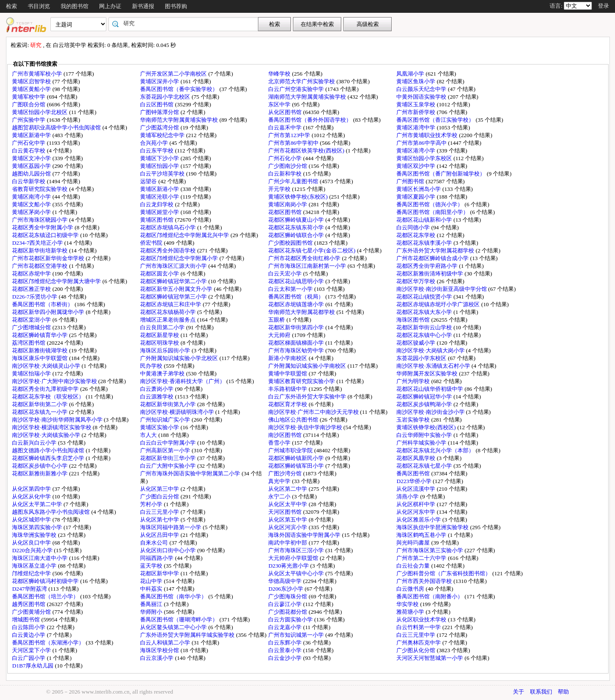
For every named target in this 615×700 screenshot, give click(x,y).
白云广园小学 (29, 658)
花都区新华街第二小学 (40, 404)
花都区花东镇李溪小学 (425, 243)
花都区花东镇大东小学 (425, 312)
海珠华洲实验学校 (35, 535)
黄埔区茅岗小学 (32, 212)
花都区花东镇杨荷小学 (168, 312)
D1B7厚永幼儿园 (33, 666)
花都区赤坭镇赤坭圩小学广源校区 (439, 304)
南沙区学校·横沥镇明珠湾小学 (178, 412)
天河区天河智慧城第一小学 (430, 658)
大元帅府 (280, 335)
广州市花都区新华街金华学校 (49, 258)
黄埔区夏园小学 (416, 197)
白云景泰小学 (286, 650)
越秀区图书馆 (29, 604)
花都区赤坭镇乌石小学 (168, 227)
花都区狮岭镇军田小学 (297, 466)
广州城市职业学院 (291, 450)
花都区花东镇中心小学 (425, 335)
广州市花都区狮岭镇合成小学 (433, 258)
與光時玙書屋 (414, 543)
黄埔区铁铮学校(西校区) (427, 427)
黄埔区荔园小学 (32, 166)
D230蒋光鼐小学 (289, 566)
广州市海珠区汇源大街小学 (174, 266)
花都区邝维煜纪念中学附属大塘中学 (57, 281)
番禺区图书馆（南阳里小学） (433, 212)
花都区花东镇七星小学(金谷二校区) (312, 250)
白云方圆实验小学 (291, 619)
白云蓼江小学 (286, 604)
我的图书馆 (75, 6)
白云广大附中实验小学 (168, 466)
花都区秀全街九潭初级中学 (46, 389)
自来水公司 (155, 543)
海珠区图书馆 (414, 320)
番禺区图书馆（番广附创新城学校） (441, 174)
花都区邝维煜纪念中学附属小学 (180, 258)
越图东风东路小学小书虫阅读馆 (51, 512)
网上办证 (110, 6)
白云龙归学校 (157, 204)
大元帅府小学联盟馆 (294, 558)
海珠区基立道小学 (35, 566)
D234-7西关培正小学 (38, 243)
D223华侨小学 (414, 481)
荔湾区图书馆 (29, 343)
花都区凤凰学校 (416, 458)
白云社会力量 (414, 566)
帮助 (563, 692)
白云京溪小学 (157, 658)
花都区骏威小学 (416, 343)
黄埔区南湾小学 (32, 197)
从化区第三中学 (160, 489)
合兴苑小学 (155, 143)
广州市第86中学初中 (294, 143)
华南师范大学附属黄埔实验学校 (180, 120)
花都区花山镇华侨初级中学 (430, 389)
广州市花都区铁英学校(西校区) (307, 151)
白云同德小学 (414, 227)
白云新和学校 (286, 174)
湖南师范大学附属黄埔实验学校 (308, 97)
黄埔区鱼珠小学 (416, 81)
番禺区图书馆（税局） (297, 297)
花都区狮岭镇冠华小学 (425, 397)
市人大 (149, 435)
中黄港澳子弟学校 (163, 373)
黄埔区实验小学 (160, 427)
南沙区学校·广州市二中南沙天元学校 (314, 412)
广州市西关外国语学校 (425, 581)
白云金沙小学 (286, 658)
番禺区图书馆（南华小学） (174, 596)
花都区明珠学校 (160, 343)
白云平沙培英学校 (163, 174)
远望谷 (149, 181)
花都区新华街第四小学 (297, 327)
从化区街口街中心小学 (168, 550)
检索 (12, 6)
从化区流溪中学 (416, 489)
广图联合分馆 (29, 104)
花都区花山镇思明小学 (297, 281)
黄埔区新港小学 (160, 189)
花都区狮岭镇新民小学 (297, 458)
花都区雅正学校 (32, 289)
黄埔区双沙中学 (416, 166)
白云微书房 (411, 589)
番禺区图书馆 (414, 473)
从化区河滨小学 (288, 527)
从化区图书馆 (286, 112)
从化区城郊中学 (32, 520)
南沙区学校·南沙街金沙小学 (431, 412)
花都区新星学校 (160, 335)
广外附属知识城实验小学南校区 (308, 366)
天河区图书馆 (286, 512)
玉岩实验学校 (414, 420)
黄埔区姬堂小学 (160, 212)
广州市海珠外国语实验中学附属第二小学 (191, 473)
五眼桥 (277, 320)
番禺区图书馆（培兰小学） (46, 596)
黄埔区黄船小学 (32, 89)
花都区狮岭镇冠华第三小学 (174, 297)
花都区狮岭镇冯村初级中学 (46, 581)
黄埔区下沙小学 (160, 158)
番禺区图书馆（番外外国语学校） (310, 120)
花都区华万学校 (416, 281)
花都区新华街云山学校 (425, 327)
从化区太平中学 (288, 504)
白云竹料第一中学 (419, 627)
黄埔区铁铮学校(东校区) (299, 197)
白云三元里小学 (160, 512)
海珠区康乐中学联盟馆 (40, 358)
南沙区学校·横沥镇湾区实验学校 (52, 427)
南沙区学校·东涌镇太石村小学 (434, 366)
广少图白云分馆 (160, 496)
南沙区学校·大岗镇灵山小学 (47, 366)
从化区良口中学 (32, 543)
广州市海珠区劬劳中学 (297, 350)
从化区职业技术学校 (422, 619)
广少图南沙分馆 (288, 166)
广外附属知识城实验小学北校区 (180, 358)
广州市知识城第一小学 (297, 635)
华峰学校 (280, 74)
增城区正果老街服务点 (168, 320)
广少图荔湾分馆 (160, 127)
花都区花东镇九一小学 (40, 412)
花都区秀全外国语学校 (168, 250)
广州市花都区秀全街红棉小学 (305, 258)
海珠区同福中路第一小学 (171, 527)
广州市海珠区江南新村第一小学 (308, 266)
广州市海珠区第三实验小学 (430, 550)
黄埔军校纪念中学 (163, 135)
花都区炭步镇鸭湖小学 (425, 404)
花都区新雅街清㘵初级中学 (430, 274)
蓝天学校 (152, 566)
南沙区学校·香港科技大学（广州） (183, 381)
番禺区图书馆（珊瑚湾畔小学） (180, 619)
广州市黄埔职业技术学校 (428, 135)
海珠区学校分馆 (160, 650)
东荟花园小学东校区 (422, 358)
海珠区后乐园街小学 (166, 350)
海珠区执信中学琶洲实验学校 (433, 527)
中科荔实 (152, 589)
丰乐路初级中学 (288, 389)
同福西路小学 (157, 558)
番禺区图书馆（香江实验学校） (436, 120)
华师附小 (152, 612)
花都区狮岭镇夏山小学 (297, 220)
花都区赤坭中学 (32, 274)
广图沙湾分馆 (286, 473)
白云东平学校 (157, 151)
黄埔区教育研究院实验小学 (302, 381)
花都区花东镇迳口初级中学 (46, 235)
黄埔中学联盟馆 (288, 373)
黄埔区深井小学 (160, 81)
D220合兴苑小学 (33, 550)
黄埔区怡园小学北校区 (40, 112)
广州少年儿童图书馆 (294, 181)
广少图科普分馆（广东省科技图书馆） (444, 573)
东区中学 (280, 104)
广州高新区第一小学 (166, 450)
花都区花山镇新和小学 (425, 220)
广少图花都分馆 (288, 612)
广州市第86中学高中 (422, 143)
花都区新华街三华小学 (168, 458)
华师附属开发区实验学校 (428, 373)
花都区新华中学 (160, 573)
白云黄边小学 (29, 635)
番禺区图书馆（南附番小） (430, 596)
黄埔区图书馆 (157, 220)
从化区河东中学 (416, 512)
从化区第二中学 (288, 489)
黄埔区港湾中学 (416, 127)
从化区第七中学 (160, 520)
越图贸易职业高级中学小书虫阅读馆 (57, 127)
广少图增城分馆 (32, 327)
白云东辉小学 (286, 643)
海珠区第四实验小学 (38, 527)
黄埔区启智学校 (32, 81)
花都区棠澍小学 (32, 320)
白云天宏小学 (286, 274)
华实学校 (408, 604)
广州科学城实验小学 (422, 443)
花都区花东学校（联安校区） (49, 397)
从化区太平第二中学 (38, 504)
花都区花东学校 (416, 235)
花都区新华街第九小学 (168, 404)
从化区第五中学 (288, 520)
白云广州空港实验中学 (297, 89)
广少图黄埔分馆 (32, 612)
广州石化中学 (29, 143)
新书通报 (143, 6)
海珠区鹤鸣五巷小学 (422, 535)
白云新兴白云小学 (35, 443)
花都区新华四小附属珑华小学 (49, 312)
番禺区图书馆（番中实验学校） (180, 89)
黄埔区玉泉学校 (416, 104)
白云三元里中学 (416, 635)
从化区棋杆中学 (416, 504)
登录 (603, 6)
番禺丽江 (152, 604)
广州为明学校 (414, 381)
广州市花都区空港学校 (40, 266)
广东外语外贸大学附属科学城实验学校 (188, 635)
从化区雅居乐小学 (419, 520)
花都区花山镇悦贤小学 (425, 297)
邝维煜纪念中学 (32, 573)
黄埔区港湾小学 (416, 151)
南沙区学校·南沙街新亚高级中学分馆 (442, 289)
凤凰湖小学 (411, 74)
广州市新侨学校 (416, 112)
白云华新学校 (29, 181)
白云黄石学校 (29, 151)
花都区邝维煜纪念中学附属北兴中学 (185, 235)
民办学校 (152, 366)
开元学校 (280, 189)
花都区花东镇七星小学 (425, 466)
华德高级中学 (286, 581)
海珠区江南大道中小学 (40, 558)
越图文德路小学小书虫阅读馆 (49, 450)
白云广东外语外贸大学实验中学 (308, 397)
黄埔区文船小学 (32, 204)
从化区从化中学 (32, 496)
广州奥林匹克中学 (419, 643)
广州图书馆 (411, 181)
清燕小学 (408, 496)
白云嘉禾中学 (286, 127)
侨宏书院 (152, 243)
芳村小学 (152, 504)
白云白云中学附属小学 (168, 443)
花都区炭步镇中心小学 (40, 466)
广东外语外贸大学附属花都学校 (436, 250)
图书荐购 (176, 6)
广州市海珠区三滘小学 (297, 550)
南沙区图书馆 (286, 435)
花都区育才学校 (288, 404)
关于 (518, 692)
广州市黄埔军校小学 (38, 74)
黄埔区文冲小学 (32, 158)
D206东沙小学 (286, 589)
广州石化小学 (286, 158)
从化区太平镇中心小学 (297, 573)
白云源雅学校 (157, 397)
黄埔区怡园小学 (160, 166)
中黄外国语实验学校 (422, 97)
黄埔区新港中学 (32, 135)
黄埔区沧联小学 (160, 197)
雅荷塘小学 (411, 612)
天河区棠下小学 (32, 650)
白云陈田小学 (29, 627)
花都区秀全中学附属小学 (43, 227)
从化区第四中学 (32, 489)
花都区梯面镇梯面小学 (297, 343)
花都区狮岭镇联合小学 (297, 235)
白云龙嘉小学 (286, 627)
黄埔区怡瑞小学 (32, 373)
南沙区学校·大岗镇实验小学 (47, 435)
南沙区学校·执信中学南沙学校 (306, 427)
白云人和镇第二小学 (166, 643)
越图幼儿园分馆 (32, 174)
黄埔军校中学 (29, 97)
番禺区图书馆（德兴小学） (430, 204)
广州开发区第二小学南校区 (174, 74)
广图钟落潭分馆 (160, 112)
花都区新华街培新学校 (40, 250)
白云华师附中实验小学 (425, 435)
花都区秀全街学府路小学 (428, 266)
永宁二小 (280, 496)
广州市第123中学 (290, 135)
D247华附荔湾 (30, 589)
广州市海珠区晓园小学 (40, 220)
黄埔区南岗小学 (288, 204)
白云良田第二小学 (163, 327)
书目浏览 (39, 6)
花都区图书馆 (286, 212)
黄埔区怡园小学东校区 (425, 158)
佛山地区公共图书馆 (294, 420)
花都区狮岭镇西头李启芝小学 (49, 458)
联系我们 (541, 692)
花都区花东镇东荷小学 (297, 227)
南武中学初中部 (288, 543)
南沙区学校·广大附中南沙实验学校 (55, 381)
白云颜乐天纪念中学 (422, 89)
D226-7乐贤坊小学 (35, 297)
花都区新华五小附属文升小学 (177, 289)
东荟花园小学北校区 (166, 97)
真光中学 (280, 481)
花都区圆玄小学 (160, 274)
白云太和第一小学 (291, 289)
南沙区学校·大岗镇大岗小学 (431, 350)
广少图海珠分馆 (288, 596)
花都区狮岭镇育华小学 (40, 335)
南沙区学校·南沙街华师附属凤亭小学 (58, 420)
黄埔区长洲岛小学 (419, 189)
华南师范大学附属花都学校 (302, 312)
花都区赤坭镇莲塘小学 (297, 304)
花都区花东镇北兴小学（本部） (436, 450)
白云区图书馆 (157, 104)
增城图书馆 (26, 619)
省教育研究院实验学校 (40, 189)
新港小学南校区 (288, 358)
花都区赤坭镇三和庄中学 (171, 304)
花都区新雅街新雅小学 (40, 473)
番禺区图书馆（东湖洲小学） (49, 643)
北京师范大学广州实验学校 (302, 81)
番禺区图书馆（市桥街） (43, 304)
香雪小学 (280, 443)
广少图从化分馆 (416, 650)
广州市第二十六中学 (422, 558)
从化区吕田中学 (160, 535)
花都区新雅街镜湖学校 (40, 350)
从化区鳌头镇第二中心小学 (174, 627)
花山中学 (152, 581)
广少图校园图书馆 (291, 243)
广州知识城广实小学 (166, 420)
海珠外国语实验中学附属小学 (305, 535)
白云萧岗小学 (157, 389)
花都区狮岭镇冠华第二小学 (174, 281)
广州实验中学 (29, 120)
